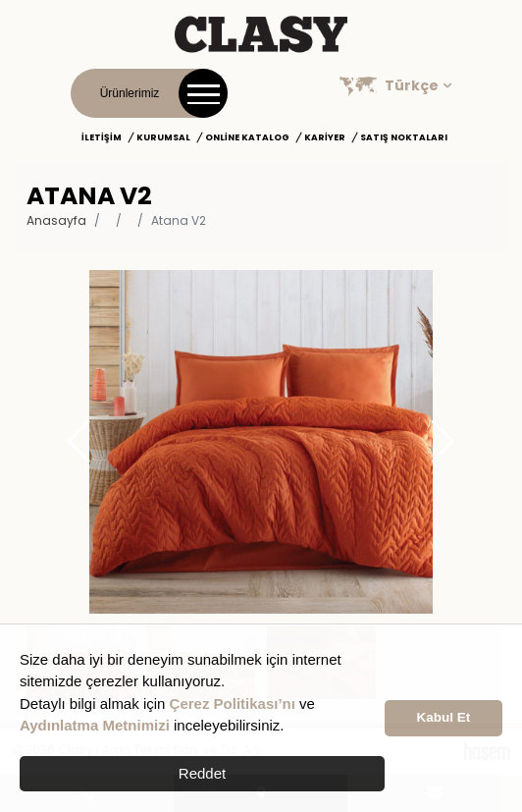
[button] (443, 442)
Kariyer (325, 137)
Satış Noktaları (404, 137)
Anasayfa (56, 220)
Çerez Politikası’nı (233, 704)
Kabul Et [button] (444, 717)
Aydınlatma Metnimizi (95, 725)
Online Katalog (247, 137)
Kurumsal (163, 137)
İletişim (102, 137)
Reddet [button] (202, 773)
